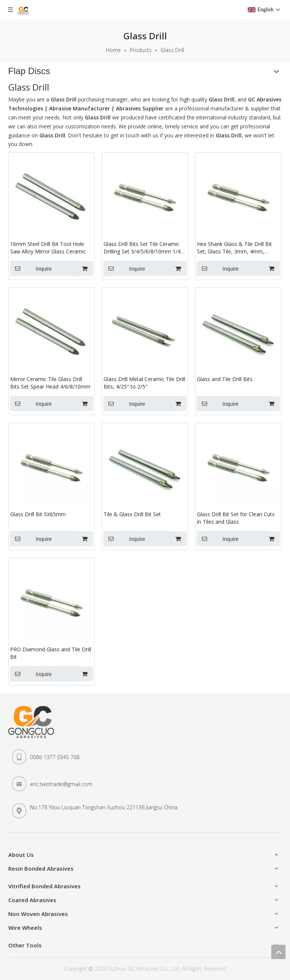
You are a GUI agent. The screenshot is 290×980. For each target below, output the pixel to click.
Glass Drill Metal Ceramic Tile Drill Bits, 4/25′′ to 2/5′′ (144, 383)
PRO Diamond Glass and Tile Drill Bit (51, 653)
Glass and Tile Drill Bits (225, 379)
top (278, 952)
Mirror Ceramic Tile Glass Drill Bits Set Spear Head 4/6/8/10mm (50, 383)
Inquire (31, 268)
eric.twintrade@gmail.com (61, 784)
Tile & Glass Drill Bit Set (132, 514)
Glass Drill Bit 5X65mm (38, 514)
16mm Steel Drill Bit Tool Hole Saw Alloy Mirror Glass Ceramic (48, 248)
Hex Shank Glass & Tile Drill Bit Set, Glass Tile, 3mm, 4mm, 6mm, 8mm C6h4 (234, 248)
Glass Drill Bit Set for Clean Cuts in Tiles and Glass (236, 518)
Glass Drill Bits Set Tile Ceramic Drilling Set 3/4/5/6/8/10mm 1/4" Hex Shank (143, 248)
